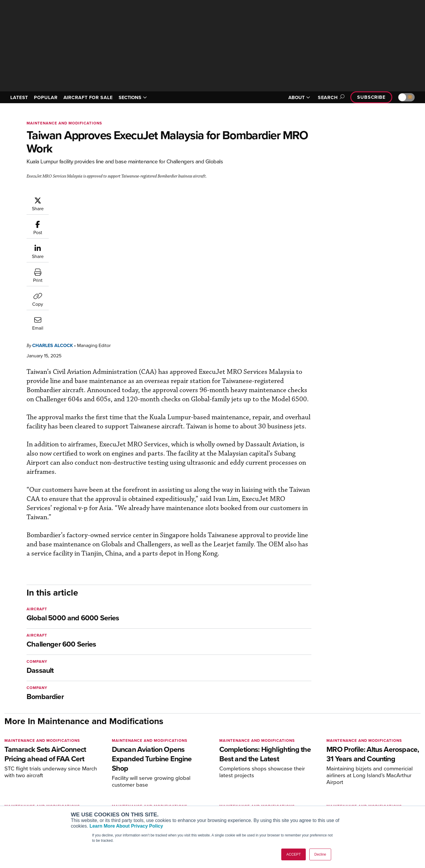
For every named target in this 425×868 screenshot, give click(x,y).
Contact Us (357, 799)
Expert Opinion (273, 783)
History (353, 791)
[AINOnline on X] (30, 766)
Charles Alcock (88, 199)
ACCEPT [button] (294, 854)
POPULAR (46, 97)
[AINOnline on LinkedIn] (41, 766)
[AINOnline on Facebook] (6, 766)
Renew (177, 791)
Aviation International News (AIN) (118, 783)
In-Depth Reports (275, 791)
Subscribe (371, 97)
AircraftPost (98, 791)
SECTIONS (133, 97)
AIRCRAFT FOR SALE (88, 97)
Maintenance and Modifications (64, 123)
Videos (265, 799)
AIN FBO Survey (102, 775)
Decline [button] (320, 854)
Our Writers (358, 783)
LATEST (19, 97)
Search (330, 97)
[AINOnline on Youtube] (18, 766)
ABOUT (299, 97)
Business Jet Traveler (107, 799)
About (352, 775)
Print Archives (272, 775)
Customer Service (188, 783)
